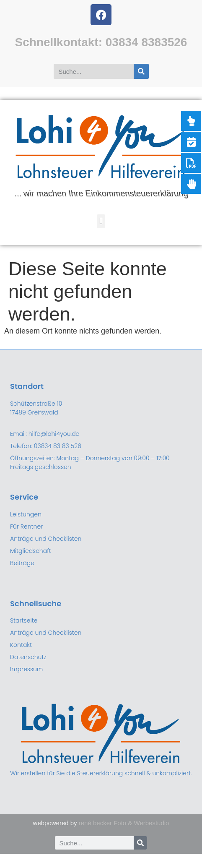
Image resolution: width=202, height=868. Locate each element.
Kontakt (21, 645)
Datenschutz (28, 657)
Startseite (24, 620)
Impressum (26, 669)
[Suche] (141, 71)
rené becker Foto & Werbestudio (124, 823)
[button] (101, 221)
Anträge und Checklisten (46, 633)
